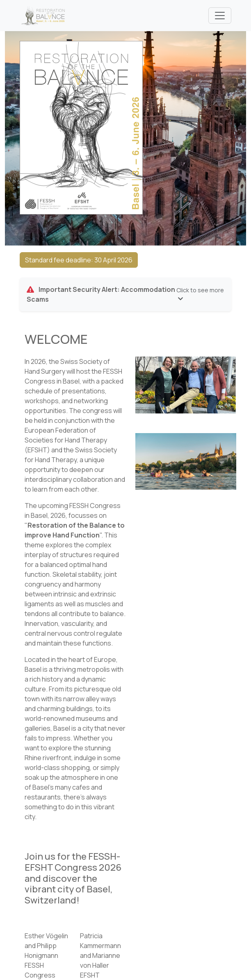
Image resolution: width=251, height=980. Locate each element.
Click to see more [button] (200, 294)
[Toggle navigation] (220, 16)
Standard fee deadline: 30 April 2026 (79, 260)
